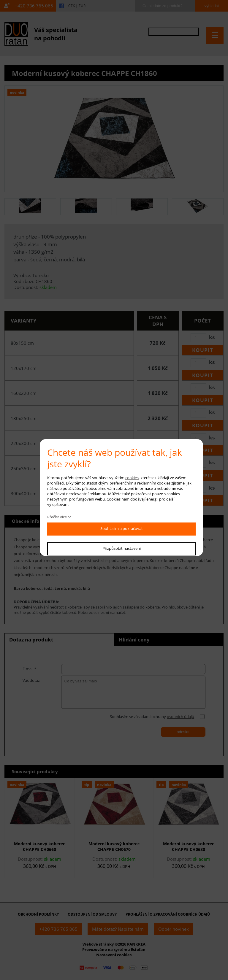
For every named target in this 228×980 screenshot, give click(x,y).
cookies (132, 478)
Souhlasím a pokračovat (122, 528)
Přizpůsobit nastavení (122, 548)
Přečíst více (57, 517)
